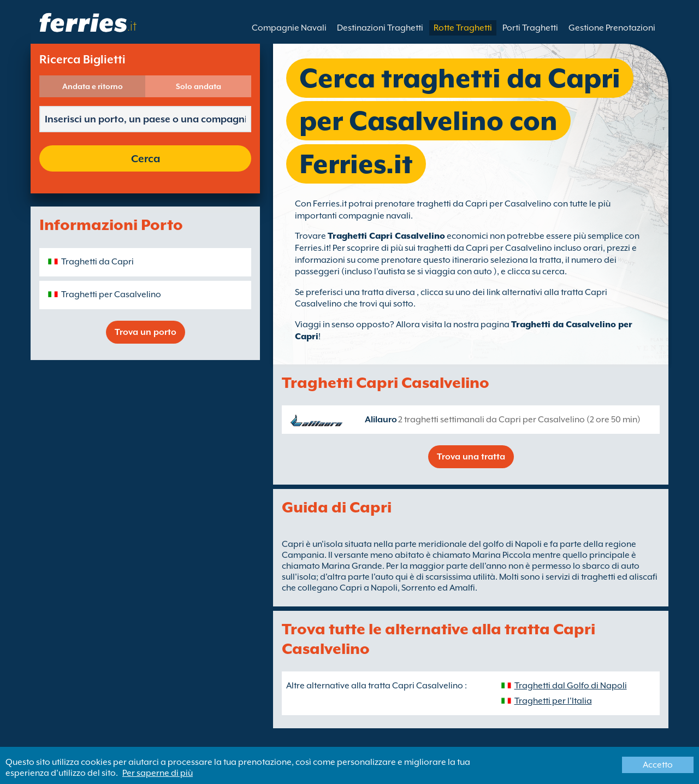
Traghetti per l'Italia (553, 701)
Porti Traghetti (530, 28)
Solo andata (199, 86)
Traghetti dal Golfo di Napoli (571, 686)
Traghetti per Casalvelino (111, 294)
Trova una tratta (471, 457)
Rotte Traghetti (463, 28)
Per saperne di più (158, 773)
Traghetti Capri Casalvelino (386, 236)
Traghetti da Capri (97, 262)
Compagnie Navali (289, 28)
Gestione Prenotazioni (612, 28)
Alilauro (381, 420)
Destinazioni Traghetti (380, 28)
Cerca (146, 158)
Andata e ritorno (93, 86)
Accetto (658, 765)
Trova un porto (146, 332)
